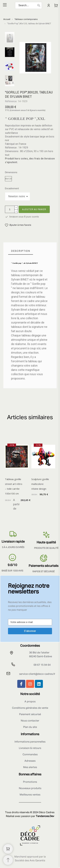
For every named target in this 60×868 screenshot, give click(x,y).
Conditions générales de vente (30, 708)
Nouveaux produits (30, 788)
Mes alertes (30, 767)
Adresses (30, 761)
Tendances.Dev (45, 816)
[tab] (21, 251)
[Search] (28, 5)
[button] (18, 225)
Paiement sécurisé (30, 714)
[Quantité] (10, 209)
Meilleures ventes (30, 795)
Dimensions (11, 172)
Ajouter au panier (34, 209)
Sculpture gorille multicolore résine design (40, 484)
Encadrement (12, 189)
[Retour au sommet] (8, 860)
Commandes (30, 755)
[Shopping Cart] (8, 849)
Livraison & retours (30, 748)
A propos (30, 702)
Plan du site (30, 727)
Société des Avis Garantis (30, 861)
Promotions (30, 782)
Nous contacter (30, 721)
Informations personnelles (30, 742)
